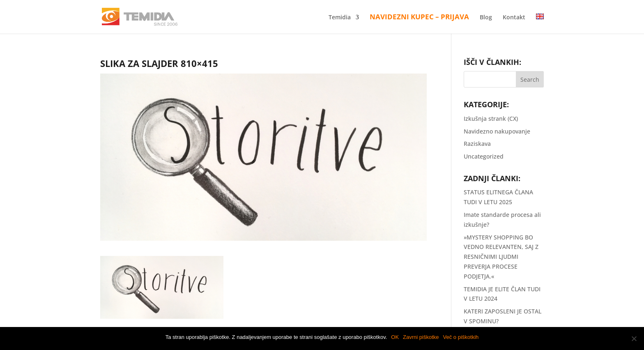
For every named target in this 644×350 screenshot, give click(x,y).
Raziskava (477, 144)
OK (395, 337)
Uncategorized (484, 156)
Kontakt (514, 18)
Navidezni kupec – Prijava (419, 18)
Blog (486, 18)
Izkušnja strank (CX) (491, 119)
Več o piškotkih (461, 337)
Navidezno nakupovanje (497, 131)
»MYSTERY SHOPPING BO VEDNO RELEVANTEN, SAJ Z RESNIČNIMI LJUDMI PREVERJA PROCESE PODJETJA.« (501, 257)
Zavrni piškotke (421, 337)
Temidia (340, 18)
